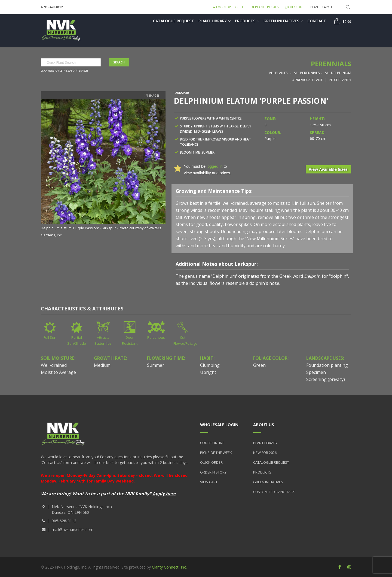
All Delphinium (338, 73)
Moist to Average (58, 372)
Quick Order (211, 462)
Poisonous (156, 337)
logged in (215, 166)
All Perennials (307, 73)
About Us (264, 425)
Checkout (294, 7)
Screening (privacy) (326, 379)
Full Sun (50, 337)
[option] (103, 169)
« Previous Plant (307, 80)
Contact (317, 21)
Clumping (210, 365)
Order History (213, 472)
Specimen (316, 372)
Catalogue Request (174, 21)
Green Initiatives (283, 21)
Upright (208, 372)
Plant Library (215, 21)
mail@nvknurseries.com (73, 529)
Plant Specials (265, 7)
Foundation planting (327, 365)
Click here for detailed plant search (64, 71)
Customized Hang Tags (274, 492)
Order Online (212, 443)
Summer (156, 365)
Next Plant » (340, 80)
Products (247, 21)
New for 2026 (265, 453)
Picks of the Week (216, 453)
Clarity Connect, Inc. (169, 567)
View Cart (209, 482)
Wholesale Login (219, 425)
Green (259, 365)
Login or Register (229, 7)
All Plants (278, 73)
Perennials (331, 64)
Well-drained (54, 365)
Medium (102, 365)
